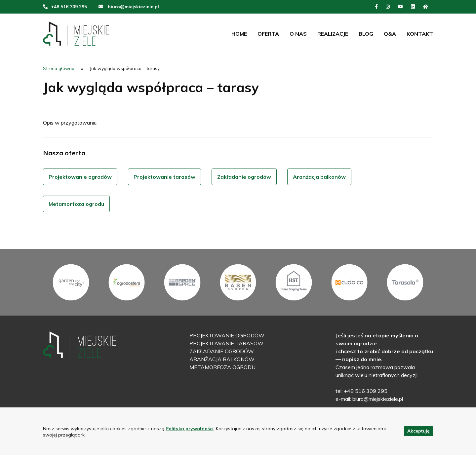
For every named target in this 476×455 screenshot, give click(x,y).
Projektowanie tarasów (164, 177)
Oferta (268, 34)
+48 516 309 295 (69, 7)
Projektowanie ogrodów (80, 177)
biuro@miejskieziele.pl (133, 7)
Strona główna (59, 68)
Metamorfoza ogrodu (76, 204)
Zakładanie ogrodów (244, 177)
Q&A (390, 34)
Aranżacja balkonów (319, 177)
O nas (298, 34)
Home (239, 34)
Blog (366, 34)
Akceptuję (418, 431)
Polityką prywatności (190, 429)
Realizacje (333, 34)
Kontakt (420, 34)
